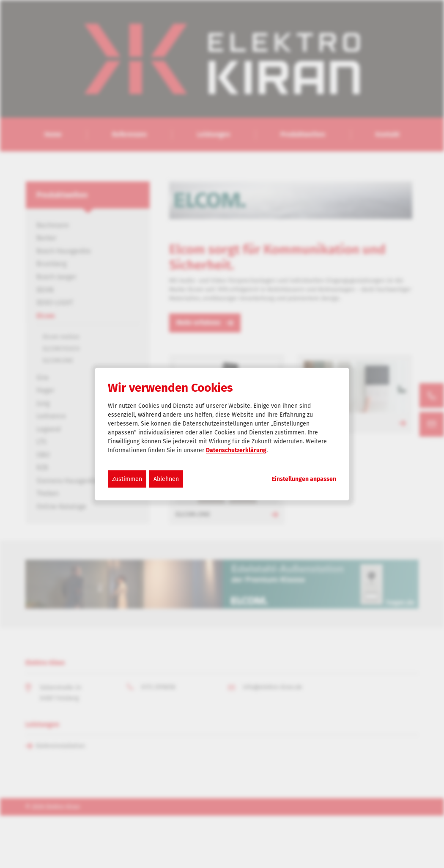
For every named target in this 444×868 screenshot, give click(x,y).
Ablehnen (166, 479)
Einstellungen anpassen (304, 479)
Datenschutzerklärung (236, 450)
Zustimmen (127, 479)
